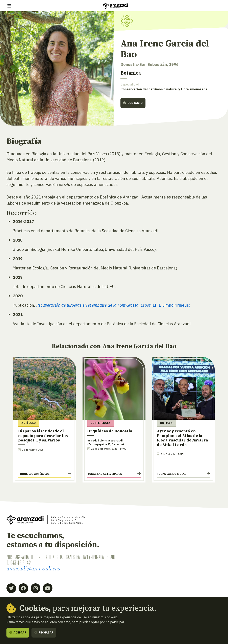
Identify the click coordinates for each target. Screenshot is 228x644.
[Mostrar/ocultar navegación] (9, 6)
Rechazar (44, 632)
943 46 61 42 (20, 563)
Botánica (131, 73)
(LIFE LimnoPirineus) (113, 305)
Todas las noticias (172, 474)
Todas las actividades (105, 474)
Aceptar (18, 632)
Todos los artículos (34, 474)
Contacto (133, 103)
